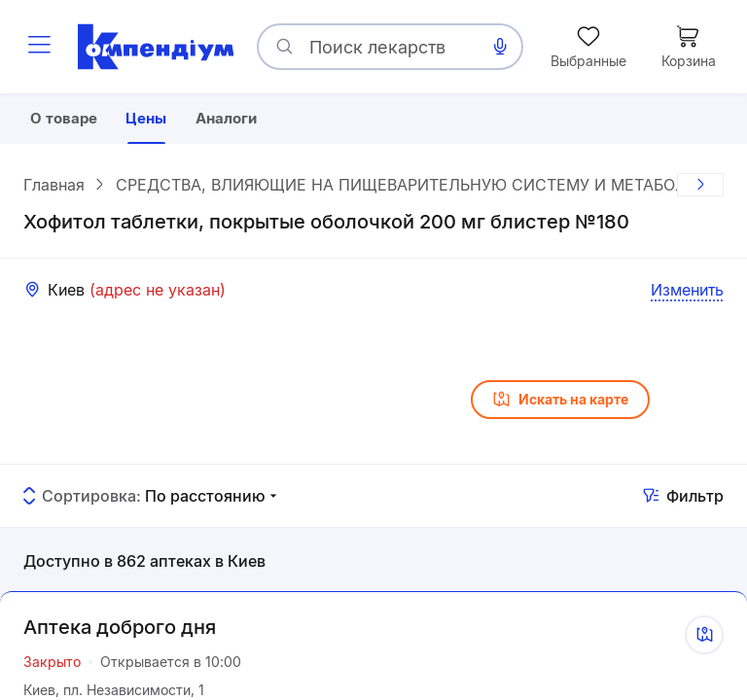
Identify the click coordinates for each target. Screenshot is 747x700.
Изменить (687, 293)
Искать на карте (560, 402)
